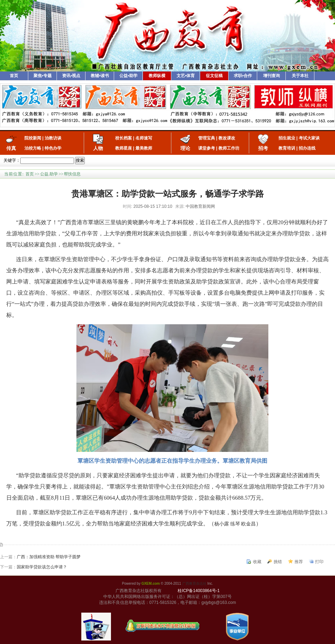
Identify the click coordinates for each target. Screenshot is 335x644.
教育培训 (287, 148)
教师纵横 (157, 76)
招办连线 (307, 148)
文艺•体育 (186, 76)
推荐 (299, 562)
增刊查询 (271, 76)
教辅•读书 (100, 76)
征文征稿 (214, 76)
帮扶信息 (72, 174)
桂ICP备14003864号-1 (199, 591)
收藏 (257, 562)
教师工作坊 (229, 148)
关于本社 (300, 76)
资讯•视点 (71, 76)
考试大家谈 (309, 138)
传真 (11, 148)
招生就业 (287, 138)
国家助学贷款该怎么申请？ (42, 567)
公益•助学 (128, 76)
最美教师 (144, 148)
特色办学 (53, 148)
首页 (14, 76)
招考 (263, 148)
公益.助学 (49, 174)
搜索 (80, 160)
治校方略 (33, 148)
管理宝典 (207, 138)
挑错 (278, 562)
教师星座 (124, 148)
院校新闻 (33, 138)
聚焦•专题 (43, 76)
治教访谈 (53, 138)
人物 (98, 148)
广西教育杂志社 (194, 584)
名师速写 (144, 138)
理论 (185, 148)
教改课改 (227, 138)
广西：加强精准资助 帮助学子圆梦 (49, 557)
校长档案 (124, 138)
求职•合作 (243, 76)
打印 (319, 562)
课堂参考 (207, 148)
